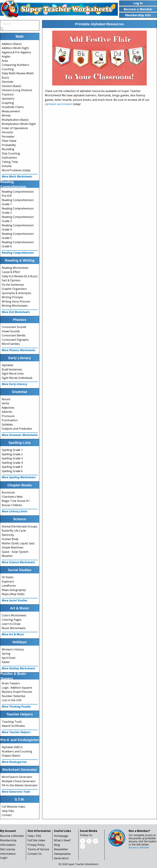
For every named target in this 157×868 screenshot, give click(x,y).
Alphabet (8, 365)
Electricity (8, 535)
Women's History (13, 649)
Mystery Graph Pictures (17, 692)
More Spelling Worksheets (19, 477)
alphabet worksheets (58, 104)
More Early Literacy (14, 384)
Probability (9, 145)
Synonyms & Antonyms (16, 293)
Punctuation (10, 420)
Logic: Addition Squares (17, 688)
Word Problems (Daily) (16, 170)
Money (6, 115)
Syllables (7, 424)
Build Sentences (12, 369)
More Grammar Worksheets (20, 435)
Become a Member (12, 836)
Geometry (8, 99)
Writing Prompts (12, 297)
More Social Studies (15, 600)
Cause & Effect (11, 272)
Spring (6, 654)
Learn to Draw (11, 624)
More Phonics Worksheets (19, 350)
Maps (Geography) (14, 590)
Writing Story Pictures (16, 301)
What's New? (62, 840)
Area (5, 61)
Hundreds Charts (13, 107)
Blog (57, 845)
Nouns (6, 399)
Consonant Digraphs (15, 340)
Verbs (5, 403)
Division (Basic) (11, 86)
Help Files (8, 811)
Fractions (8, 94)
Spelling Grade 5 (12, 467)
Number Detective (13, 696)
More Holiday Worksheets (18, 668)
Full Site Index (36, 840)
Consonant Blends (14, 335)
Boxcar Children (12, 505)
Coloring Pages (12, 620)
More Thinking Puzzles (16, 707)
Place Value (9, 141)
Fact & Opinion (11, 280)
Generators (61, 858)
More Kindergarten (14, 762)
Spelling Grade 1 (12, 450)
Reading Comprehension (18, 253)
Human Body (10, 539)
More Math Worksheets (17, 176)
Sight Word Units (13, 374)
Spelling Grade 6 (12, 471)
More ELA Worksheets (16, 312)
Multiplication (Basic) (15, 120)
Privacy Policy (36, 845)
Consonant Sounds (14, 327)
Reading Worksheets (15, 268)
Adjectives (8, 408)
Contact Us (35, 854)
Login (4, 858)
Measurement (11, 111)
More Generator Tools (16, 792)
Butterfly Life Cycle (14, 531)
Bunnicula (8, 492)
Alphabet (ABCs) (12, 747)
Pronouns (8, 416)
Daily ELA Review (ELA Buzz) (20, 276)
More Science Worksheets (18, 562)
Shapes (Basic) (11, 756)
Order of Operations (15, 128)
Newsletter (61, 849)
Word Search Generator (17, 777)
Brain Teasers (11, 683)
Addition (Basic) (12, 44)
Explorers (8, 581)
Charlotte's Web (12, 497)
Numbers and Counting (17, 751)
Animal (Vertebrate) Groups (19, 526)
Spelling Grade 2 (12, 454)
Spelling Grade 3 (12, 458)
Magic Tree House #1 (16, 501)
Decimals (7, 82)
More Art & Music (13, 634)
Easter (6, 662)
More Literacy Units (15, 511)
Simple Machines (13, 547)
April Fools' (9, 658)
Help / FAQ (34, 836)
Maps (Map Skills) (13, 594)
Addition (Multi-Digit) (15, 48)
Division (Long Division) (17, 90)
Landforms (9, 586)
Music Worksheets (14, 628)
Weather (7, 556)
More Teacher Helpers (16, 732)
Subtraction (9, 158)
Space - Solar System (15, 552)
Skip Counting (11, 153)
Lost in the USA (12, 700)
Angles (6, 56)
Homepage (61, 836)
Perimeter (8, 137)
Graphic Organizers (14, 289)
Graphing (8, 103)
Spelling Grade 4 (12, 463)
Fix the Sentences (13, 285)
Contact (7, 815)
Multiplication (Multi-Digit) (19, 124)
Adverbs (7, 412)
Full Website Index (13, 807)
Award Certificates (13, 726)
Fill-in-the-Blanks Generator (20, 785)
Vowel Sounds (11, 331)
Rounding (8, 149)
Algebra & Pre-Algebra (16, 52)
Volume (7, 166)
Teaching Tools (12, 722)
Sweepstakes (62, 854)
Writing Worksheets (15, 306)
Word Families (11, 344)
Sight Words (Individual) (17, 378)
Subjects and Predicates (17, 429)
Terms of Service (38, 849)
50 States (8, 577)
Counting (8, 69)
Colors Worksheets (14, 615)
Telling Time (10, 162)
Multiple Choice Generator (19, 781)
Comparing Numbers (15, 65)
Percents (7, 132)
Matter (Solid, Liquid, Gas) (18, 543)
